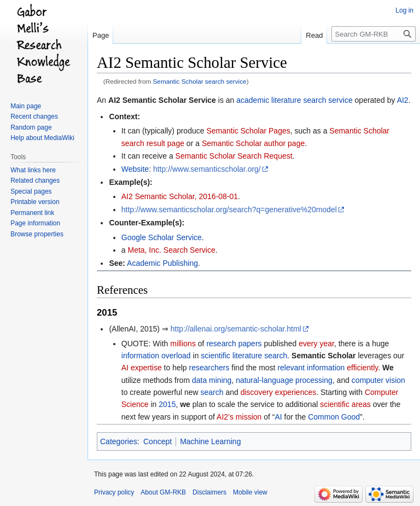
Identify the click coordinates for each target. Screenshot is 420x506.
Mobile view (250, 492)
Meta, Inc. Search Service (171, 250)
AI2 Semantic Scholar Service (162, 100)
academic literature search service (294, 100)
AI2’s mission (239, 417)
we (185, 404)
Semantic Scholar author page (253, 143)
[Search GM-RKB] (374, 34)
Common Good (334, 417)
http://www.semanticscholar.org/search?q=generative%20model (229, 210)
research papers (234, 344)
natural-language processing (284, 380)
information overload (156, 356)
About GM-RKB (163, 492)
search (212, 392)
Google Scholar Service (162, 237)
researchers (209, 368)
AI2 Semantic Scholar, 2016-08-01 (180, 196)
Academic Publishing (162, 263)
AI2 (403, 100)
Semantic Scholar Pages (248, 131)
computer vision (378, 380)
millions (183, 344)
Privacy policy (114, 492)
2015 (167, 404)
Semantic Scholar (324, 356)
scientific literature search (244, 356)
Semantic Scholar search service (200, 81)
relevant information (311, 368)
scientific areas (345, 404)
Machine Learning (210, 441)
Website (135, 169)
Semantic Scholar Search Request (234, 156)
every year (316, 344)
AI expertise (142, 368)
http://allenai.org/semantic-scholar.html (236, 329)
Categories (119, 441)
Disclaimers (209, 492)
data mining (212, 380)
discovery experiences (279, 392)
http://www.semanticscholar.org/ (207, 169)
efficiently (362, 368)
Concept (157, 441)
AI (278, 417)
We (388, 368)
